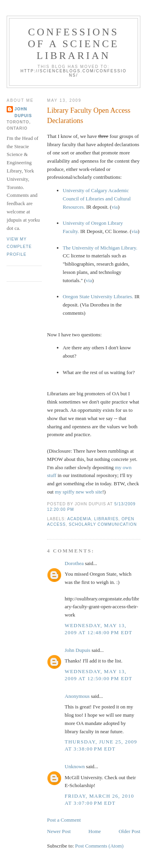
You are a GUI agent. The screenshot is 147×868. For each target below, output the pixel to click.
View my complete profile (19, 247)
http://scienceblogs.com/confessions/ (73, 73)
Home (95, 831)
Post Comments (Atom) (100, 846)
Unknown (75, 766)
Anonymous (77, 696)
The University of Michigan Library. (100, 248)
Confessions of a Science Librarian (73, 44)
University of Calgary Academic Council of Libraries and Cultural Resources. (97, 199)
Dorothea (74, 563)
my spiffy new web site (79, 492)
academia (79, 519)
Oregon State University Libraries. (98, 296)
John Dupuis (77, 650)
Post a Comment (64, 820)
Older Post (130, 831)
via (115, 207)
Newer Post (59, 831)
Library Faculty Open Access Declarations (89, 115)
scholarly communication (103, 524)
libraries (106, 519)
